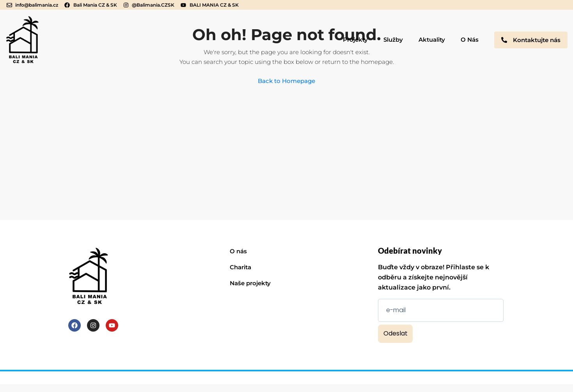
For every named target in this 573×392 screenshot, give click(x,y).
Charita (240, 267)
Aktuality (432, 40)
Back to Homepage (286, 81)
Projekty (355, 40)
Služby (393, 40)
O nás (238, 251)
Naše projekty (250, 283)
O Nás (470, 40)
